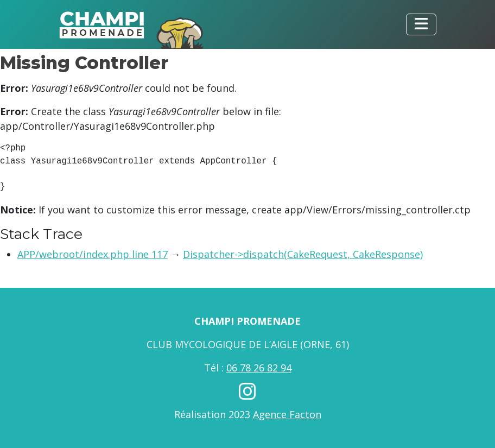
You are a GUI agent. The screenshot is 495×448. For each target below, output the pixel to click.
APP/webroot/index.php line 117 (93, 254)
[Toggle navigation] (421, 24)
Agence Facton (287, 414)
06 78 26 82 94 (259, 368)
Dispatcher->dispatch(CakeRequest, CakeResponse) (303, 254)
